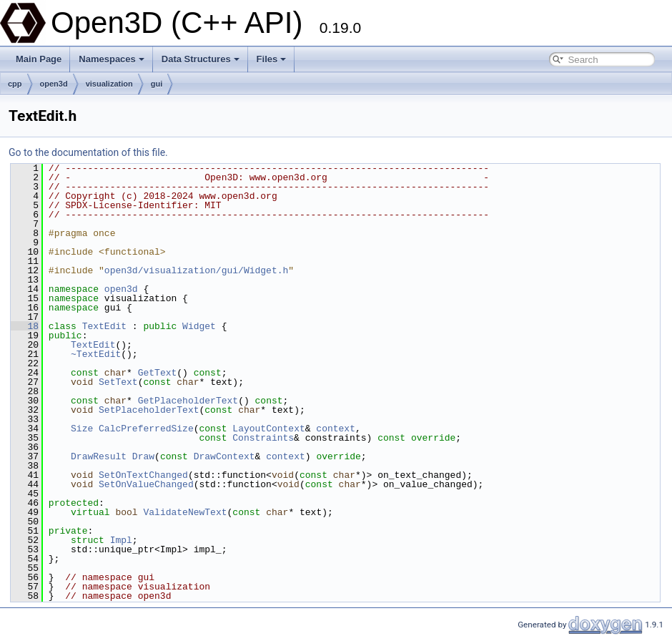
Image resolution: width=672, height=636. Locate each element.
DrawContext (224, 456)
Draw (143, 456)
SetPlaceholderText (149, 410)
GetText (158, 373)
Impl (121, 540)
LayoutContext (268, 429)
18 (25, 326)
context (336, 429)
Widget (199, 326)
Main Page (39, 59)
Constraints (263, 438)
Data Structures (201, 59)
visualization (109, 84)
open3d (54, 84)
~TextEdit (96, 354)
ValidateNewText (185, 512)
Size (82, 429)
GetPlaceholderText (188, 401)
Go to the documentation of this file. (88, 152)
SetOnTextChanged (143, 475)
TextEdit (104, 326)
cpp (15, 84)
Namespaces (112, 59)
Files (272, 59)
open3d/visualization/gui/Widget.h (196, 270)
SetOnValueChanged (146, 484)
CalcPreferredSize (146, 429)
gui (157, 84)
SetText (118, 382)
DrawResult (99, 456)
